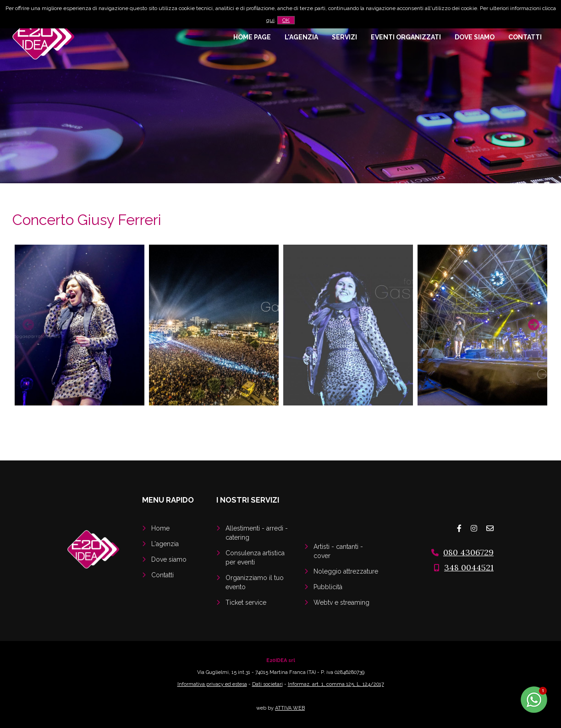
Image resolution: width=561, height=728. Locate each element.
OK (286, 20)
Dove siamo (475, 37)
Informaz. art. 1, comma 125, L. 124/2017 (336, 684)
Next (533, 323)
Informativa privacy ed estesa (212, 684)
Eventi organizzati (406, 37)
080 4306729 (468, 552)
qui (270, 20)
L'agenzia (301, 37)
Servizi (344, 37)
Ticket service (246, 602)
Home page (252, 37)
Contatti (525, 37)
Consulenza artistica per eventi (255, 558)
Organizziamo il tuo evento (255, 582)
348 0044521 (469, 567)
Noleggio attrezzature (346, 571)
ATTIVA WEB (290, 708)
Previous (27, 323)
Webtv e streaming (341, 602)
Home (160, 528)
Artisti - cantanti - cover (338, 551)
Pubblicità (328, 587)
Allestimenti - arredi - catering (257, 533)
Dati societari (267, 684)
